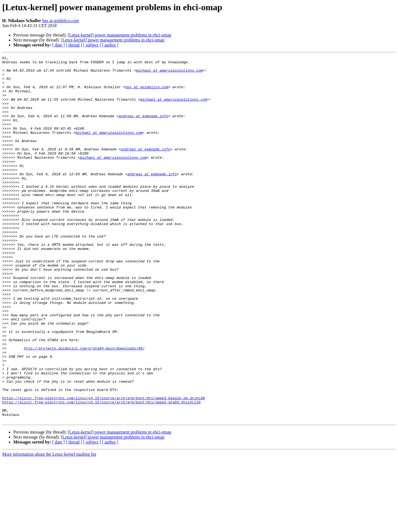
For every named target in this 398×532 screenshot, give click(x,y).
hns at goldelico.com (61, 21)
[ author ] (110, 45)
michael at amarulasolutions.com (169, 74)
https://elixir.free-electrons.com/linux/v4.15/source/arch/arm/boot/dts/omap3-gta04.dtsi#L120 (101, 472)
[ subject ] (92, 45)
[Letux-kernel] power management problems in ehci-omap (120, 35)
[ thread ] (74, 45)
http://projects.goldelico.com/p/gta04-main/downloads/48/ (84, 407)
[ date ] (58, 45)
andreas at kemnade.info (143, 128)
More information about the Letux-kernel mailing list (49, 527)
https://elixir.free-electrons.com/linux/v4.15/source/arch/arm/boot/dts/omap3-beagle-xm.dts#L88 (104, 467)
